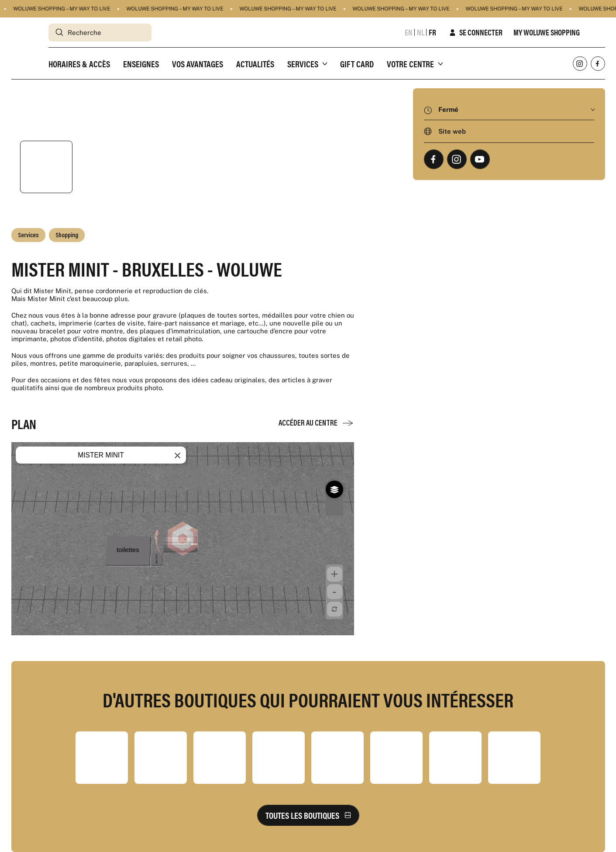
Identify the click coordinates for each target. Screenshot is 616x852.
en (409, 32)
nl (421, 32)
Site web (452, 131)
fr (432, 32)
